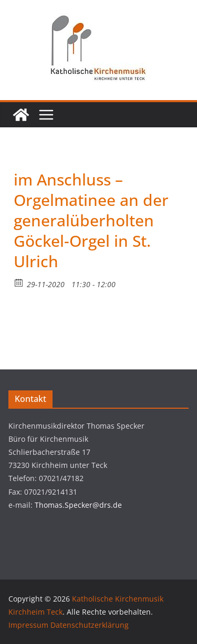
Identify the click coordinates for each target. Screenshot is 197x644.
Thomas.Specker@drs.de (78, 505)
